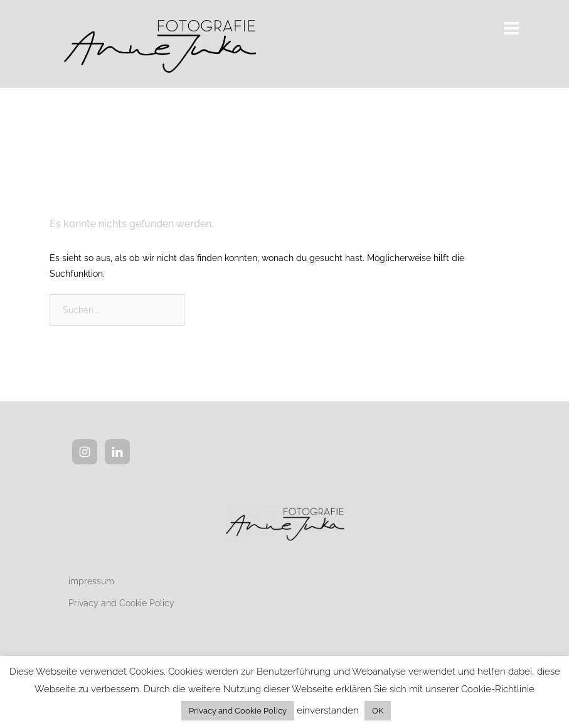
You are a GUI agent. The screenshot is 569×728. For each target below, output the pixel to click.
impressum (91, 581)
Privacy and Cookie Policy (121, 603)
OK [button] (378, 711)
